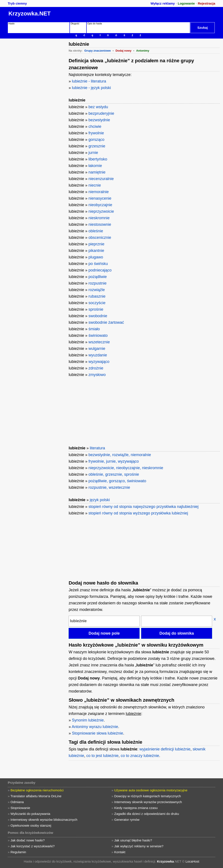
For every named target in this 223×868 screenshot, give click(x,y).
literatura (97, 448)
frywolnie (96, 133)
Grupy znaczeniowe (97, 51)
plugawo (96, 257)
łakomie (95, 166)
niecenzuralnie (101, 179)
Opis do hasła (95, 24)
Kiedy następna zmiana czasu (136, 808)
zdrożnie (96, 368)
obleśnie (96, 231)
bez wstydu (98, 107)
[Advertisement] (34, 66)
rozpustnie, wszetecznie (109, 487)
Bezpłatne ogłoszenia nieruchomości (37, 790)
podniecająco (100, 270)
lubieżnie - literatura (89, 81)
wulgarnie (97, 349)
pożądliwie (98, 277)
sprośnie (96, 309)
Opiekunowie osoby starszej (31, 825)
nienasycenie (100, 198)
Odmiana (17, 802)
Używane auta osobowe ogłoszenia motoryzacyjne (151, 790)
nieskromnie (99, 218)
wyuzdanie (98, 355)
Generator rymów (127, 820)
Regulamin (18, 852)
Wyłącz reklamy (163, 3)
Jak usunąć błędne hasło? (133, 840)
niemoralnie (99, 192)
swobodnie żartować (106, 322)
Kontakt (120, 852)
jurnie (93, 153)
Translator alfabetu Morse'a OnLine (36, 796)
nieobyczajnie (100, 205)
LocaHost (192, 861)
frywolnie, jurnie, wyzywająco (114, 461)
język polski (100, 500)
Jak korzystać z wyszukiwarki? (33, 846)
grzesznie (97, 146)
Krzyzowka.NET (30, 13)
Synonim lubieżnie (88, 720)
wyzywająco (99, 362)
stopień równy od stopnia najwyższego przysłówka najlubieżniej (143, 507)
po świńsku (98, 264)
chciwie (95, 126)
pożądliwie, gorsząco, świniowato (117, 481)
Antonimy (143, 51)
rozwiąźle (97, 290)
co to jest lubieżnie (102, 756)
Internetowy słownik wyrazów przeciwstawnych (148, 802)
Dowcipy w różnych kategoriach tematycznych (148, 796)
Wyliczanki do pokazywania (30, 814)
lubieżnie (77, 100)
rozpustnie (97, 283)
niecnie (95, 185)
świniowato (98, 335)
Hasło (12, 24)
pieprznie (96, 244)
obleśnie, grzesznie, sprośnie (114, 474)
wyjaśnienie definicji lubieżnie (165, 749)
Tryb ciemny (17, 3)
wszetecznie (99, 342)
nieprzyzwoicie (101, 211)
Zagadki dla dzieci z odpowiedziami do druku (147, 814)
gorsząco (96, 140)
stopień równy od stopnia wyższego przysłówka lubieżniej (138, 513)
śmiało (94, 329)
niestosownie (100, 224)
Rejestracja (206, 3)
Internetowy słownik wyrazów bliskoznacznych (44, 820)
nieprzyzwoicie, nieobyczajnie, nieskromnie (126, 468)
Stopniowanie (20, 808)
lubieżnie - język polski (91, 88)
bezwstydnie (99, 120)
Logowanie (186, 3)
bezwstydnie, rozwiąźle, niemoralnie (120, 455)
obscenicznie (100, 238)
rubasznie (97, 296)
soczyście (97, 303)
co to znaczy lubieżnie (140, 756)
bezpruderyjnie (101, 113)
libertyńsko (98, 159)
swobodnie (98, 316)
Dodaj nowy (123, 51)
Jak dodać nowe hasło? (28, 840)
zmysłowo (97, 375)
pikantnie (96, 251)
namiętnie (97, 172)
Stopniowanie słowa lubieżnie (97, 733)
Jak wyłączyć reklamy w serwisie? (139, 846)
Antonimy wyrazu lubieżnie (95, 727)
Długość (75, 24)
